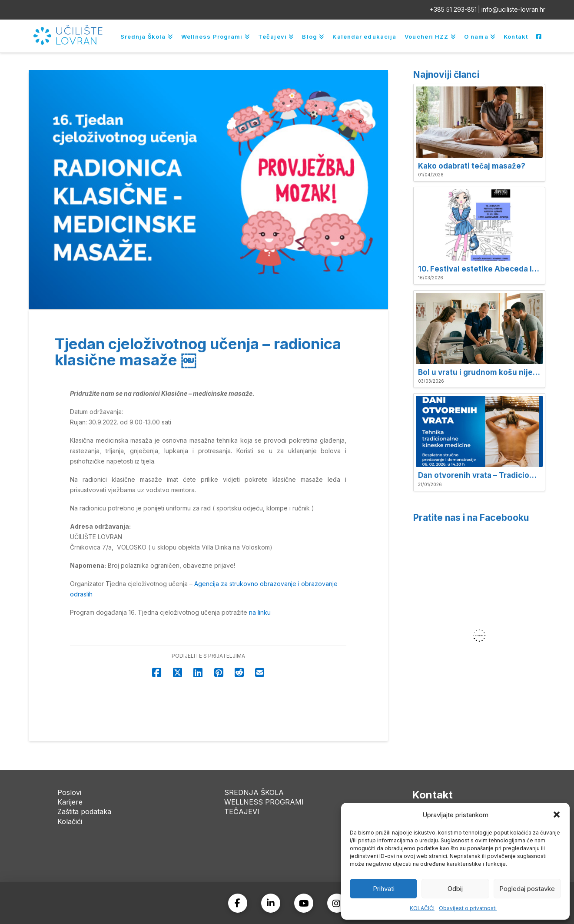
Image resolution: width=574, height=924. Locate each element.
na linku (260, 612)
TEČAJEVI (242, 811)
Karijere (70, 802)
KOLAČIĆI (422, 908)
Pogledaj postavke (527, 889)
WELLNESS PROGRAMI (264, 802)
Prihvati (384, 889)
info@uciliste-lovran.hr (513, 9)
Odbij (455, 889)
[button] (557, 815)
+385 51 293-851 (453, 9)
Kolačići (70, 821)
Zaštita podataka (84, 811)
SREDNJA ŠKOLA (254, 792)
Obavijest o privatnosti (468, 908)
